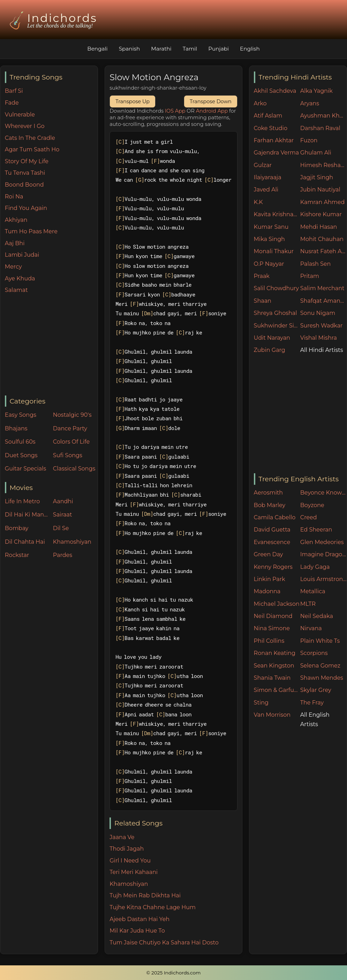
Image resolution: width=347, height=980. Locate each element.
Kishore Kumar (321, 214)
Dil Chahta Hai (25, 542)
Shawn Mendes (322, 678)
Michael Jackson (277, 604)
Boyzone (312, 505)
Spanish (130, 49)
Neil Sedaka (317, 616)
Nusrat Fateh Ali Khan (323, 251)
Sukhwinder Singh (277, 326)
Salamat (16, 290)
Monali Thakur (274, 251)
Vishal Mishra (319, 338)
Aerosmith (269, 493)
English (250, 49)
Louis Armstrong (323, 579)
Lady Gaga (315, 567)
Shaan (263, 301)
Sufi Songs (68, 455)
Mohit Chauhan (322, 239)
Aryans (310, 103)
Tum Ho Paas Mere (31, 231)
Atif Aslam (268, 116)
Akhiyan (16, 220)
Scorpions (314, 653)
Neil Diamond (273, 616)
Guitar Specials (26, 469)
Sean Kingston (274, 666)
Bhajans (16, 428)
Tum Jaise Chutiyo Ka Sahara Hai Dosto (164, 943)
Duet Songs (21, 455)
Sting (261, 703)
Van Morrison (272, 715)
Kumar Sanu (271, 227)
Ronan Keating (275, 653)
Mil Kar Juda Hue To (137, 931)
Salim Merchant (322, 288)
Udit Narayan (272, 338)
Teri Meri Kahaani (134, 872)
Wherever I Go (25, 126)
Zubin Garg (270, 350)
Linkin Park (270, 579)
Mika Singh (269, 239)
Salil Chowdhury (277, 288)
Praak (262, 276)
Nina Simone (272, 628)
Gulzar (263, 165)
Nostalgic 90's (72, 415)
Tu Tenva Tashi (25, 173)
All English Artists (315, 719)
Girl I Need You (130, 861)
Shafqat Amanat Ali (323, 301)
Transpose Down (211, 101)
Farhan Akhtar (274, 140)
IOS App (175, 111)
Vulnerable (20, 115)
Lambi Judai (22, 255)
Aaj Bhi (15, 243)
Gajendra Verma (277, 153)
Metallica (313, 591)
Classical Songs (74, 469)
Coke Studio (271, 128)
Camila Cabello (275, 517)
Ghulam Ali (316, 153)
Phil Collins (269, 641)
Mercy (13, 267)
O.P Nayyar (269, 264)
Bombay (17, 528)
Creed (309, 517)
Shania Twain (272, 678)
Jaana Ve (122, 837)
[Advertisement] (51, 345)
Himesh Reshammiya (323, 165)
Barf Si (14, 91)
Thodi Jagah (127, 849)
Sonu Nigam (318, 313)
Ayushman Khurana (323, 116)
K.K (258, 202)
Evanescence (272, 542)
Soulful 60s (20, 442)
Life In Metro (22, 501)
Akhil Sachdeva (275, 91)
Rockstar (17, 555)
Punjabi (218, 49)
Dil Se (61, 528)
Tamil (190, 49)
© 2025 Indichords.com (174, 973)
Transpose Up (133, 101)
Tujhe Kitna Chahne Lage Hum (153, 907)
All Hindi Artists (322, 350)
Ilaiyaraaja (268, 177)
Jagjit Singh (317, 177)
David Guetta (272, 530)
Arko (260, 103)
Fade (12, 103)
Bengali (97, 49)
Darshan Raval (320, 128)
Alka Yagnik (316, 91)
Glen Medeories (322, 542)
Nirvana (311, 628)
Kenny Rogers (273, 567)
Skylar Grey (316, 690)
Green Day (269, 554)
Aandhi (63, 501)
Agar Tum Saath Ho (32, 149)
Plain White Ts (320, 641)
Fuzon (309, 140)
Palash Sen (316, 264)
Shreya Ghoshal (276, 313)
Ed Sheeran (316, 530)
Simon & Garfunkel (277, 690)
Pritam (310, 276)
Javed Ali (266, 190)
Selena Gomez (320, 666)
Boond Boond (24, 185)
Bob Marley (270, 505)
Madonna (267, 591)
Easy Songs (21, 415)
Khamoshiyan (72, 542)
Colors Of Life (71, 442)
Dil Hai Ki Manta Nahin (27, 515)
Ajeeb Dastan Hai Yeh (139, 919)
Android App (212, 111)
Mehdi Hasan (319, 227)
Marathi (161, 49)
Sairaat (63, 515)
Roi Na (14, 197)
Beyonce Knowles (323, 493)
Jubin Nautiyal (320, 190)
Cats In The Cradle (30, 138)
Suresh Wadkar (322, 326)
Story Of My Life (27, 161)
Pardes (63, 555)
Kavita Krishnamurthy (277, 214)
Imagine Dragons (323, 554)
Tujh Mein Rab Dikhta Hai (145, 895)
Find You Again (26, 208)
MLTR (308, 604)
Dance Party (70, 428)
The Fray (312, 703)
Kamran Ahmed (323, 202)
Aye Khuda (20, 278)
